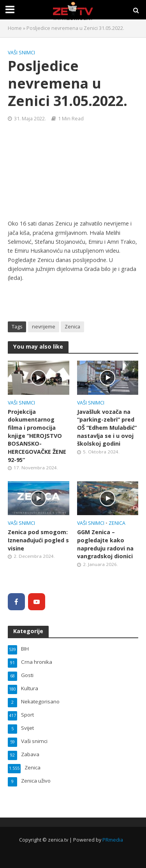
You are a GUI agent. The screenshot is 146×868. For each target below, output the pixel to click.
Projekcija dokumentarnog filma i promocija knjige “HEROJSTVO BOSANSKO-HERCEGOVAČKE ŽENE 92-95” (37, 436)
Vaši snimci (21, 53)
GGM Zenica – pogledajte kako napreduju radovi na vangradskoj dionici (105, 544)
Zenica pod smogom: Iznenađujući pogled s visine (38, 540)
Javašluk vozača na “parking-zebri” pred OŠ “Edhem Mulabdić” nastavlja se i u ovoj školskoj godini (107, 428)
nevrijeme (44, 327)
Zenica (72, 327)
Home (15, 28)
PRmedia (113, 840)
